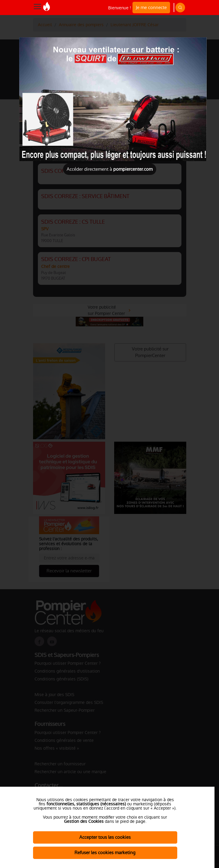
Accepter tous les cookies (105, 837)
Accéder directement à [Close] (110, 169)
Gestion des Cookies (84, 821)
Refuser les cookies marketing (105, 852)
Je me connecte (151, 7)
